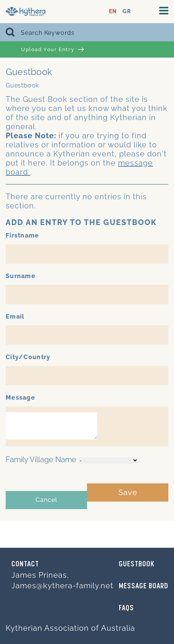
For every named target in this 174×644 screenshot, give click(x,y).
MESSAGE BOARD (144, 586)
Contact (25, 564)
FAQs (126, 608)
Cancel (47, 500)
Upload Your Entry (53, 50)
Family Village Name (41, 460)
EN (113, 12)
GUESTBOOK (137, 564)
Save (128, 492)
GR (127, 12)
